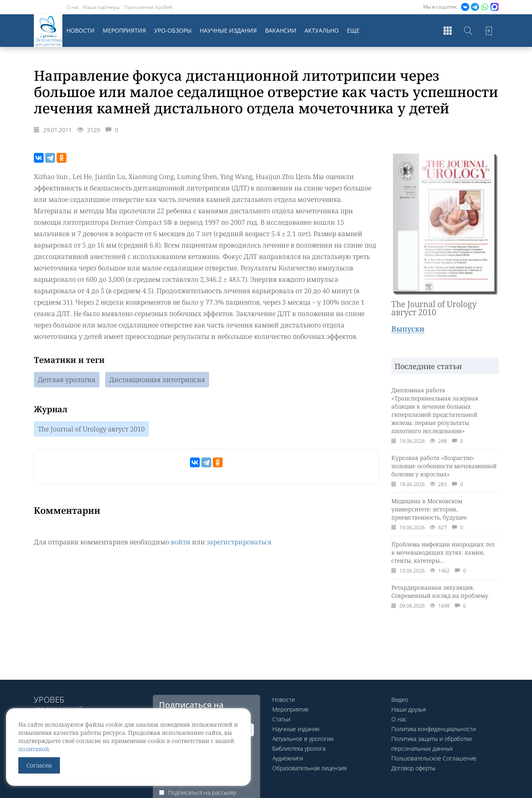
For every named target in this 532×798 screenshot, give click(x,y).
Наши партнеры (102, 7)
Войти (488, 31)
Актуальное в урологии (303, 739)
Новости (81, 30)
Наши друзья (408, 709)
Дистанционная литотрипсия (157, 380)
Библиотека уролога (299, 748)
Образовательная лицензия (309, 768)
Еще (353, 30)
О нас (73, 7)
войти (181, 542)
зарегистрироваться (239, 542)
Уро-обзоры (173, 30)
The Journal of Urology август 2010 (91, 429)
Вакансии (281, 30)
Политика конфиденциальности (434, 729)
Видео (400, 700)
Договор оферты (413, 768)
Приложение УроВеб (148, 7)
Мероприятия (124, 30)
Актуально (322, 30)
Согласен (39, 765)
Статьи (281, 719)
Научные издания (228, 30)
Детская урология (67, 380)
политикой (34, 749)
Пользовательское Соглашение (434, 758)
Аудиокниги (288, 758)
